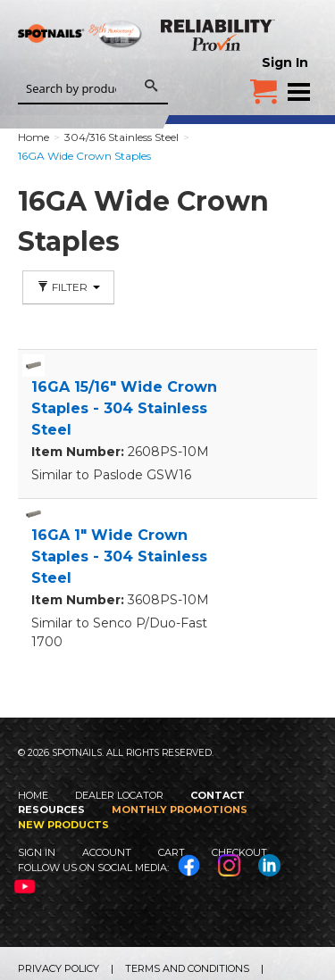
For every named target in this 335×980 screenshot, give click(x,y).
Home (33, 795)
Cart (172, 852)
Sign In (285, 62)
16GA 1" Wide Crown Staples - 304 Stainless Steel (119, 556)
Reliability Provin (219, 35)
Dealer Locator (119, 795)
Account (107, 852)
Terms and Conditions (187, 968)
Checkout (239, 852)
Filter (68, 287)
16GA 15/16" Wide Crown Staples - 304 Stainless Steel (124, 408)
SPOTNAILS (80, 60)
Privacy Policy (59, 968)
